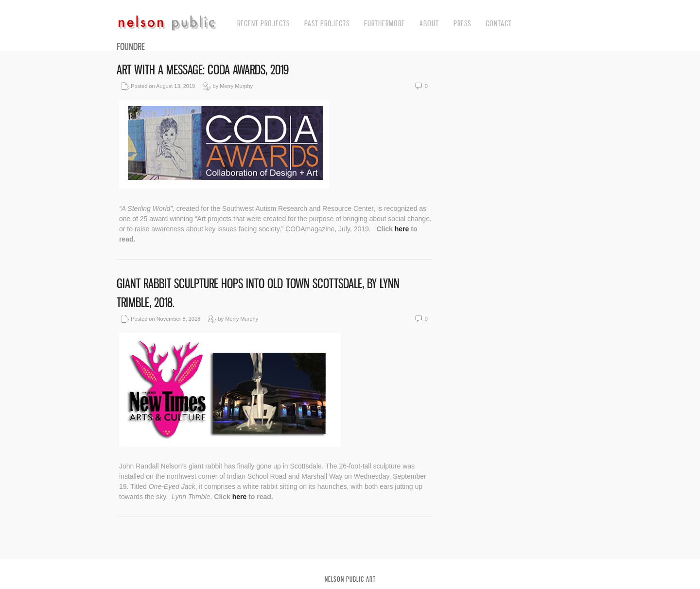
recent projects (263, 23)
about (429, 23)
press (462, 23)
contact (499, 23)
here (403, 229)
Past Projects (327, 23)
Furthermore (385, 23)
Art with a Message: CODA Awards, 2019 (203, 70)
